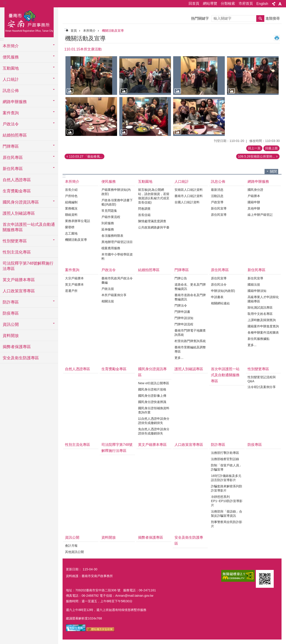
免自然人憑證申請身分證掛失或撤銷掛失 (154, 431)
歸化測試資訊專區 (260, 307)
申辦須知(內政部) (223, 291)
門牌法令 (181, 305)
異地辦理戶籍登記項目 (117, 242)
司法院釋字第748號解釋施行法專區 (28, 266)
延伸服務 (108, 229)
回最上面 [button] (271, 148)
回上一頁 (254, 148)
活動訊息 (217, 196)
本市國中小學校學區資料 (117, 257)
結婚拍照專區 (15, 135)
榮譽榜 (70, 227)
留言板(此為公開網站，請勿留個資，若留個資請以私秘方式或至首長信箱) (154, 196)
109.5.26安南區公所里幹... (257, 156)
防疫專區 (11, 313)
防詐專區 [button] (11, 302)
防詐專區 (218, 445)
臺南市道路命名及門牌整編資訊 (190, 297)
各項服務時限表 (112, 236)
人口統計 (182, 182)
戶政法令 (109, 270)
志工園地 (71, 233)
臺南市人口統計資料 (189, 196)
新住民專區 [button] (13, 169)
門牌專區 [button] (11, 146)
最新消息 (217, 190)
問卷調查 (144, 209)
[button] (91, 76)
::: (5, 3)
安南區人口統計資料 (189, 190)
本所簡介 (89, 31)
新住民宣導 (219, 208)
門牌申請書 (182, 312)
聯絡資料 (71, 215)
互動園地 (145, 182)
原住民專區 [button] (13, 158)
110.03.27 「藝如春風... (86, 156)
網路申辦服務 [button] (15, 102)
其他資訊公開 (74, 552)
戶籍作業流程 (111, 217)
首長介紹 (71, 190)
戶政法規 (108, 289)
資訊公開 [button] (11, 324)
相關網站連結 (220, 303)
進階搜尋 (273, 18)
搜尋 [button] (260, 19)
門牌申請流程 (184, 324)
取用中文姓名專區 (260, 314)
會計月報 (71, 546)
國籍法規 (254, 285)
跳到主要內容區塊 (2, 2)
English (262, 4)
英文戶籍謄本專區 (19, 280)
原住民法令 (219, 285)
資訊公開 (72, 537)
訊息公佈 (218, 182)
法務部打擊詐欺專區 (225, 453)
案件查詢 (72, 270)
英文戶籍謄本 (74, 285)
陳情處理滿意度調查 (152, 221)
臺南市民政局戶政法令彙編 (117, 280)
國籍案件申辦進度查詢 (263, 326)
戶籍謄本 (254, 196)
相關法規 (108, 301)
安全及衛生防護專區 (21, 358)
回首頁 (194, 3)
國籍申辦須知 (257, 291)
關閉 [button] (273, 171)
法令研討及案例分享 (262, 387)
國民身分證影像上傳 (152, 396)
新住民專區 (257, 270)
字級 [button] (280, 4)
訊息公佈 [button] (11, 91)
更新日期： (74, 569)
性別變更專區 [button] (15, 241)
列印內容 (277, 38)
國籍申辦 (254, 202)
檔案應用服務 (111, 248)
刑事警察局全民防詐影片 (227, 524)
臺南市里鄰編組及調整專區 (190, 349)
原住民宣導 (219, 215)
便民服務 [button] (11, 57)
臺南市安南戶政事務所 (29, 22)
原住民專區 (220, 270)
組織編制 (71, 202)
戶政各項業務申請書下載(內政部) (117, 202)
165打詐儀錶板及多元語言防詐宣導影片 (226, 478)
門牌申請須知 (184, 318)
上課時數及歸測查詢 (262, 320)
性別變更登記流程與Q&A (262, 379)
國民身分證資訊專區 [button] (21, 202)
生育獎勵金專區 (17, 191)
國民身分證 (255, 190)
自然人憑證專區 (17, 180)
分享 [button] (274, 4)
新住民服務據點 (259, 339)
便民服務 (109, 182)
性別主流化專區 (17, 252)
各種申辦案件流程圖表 (263, 332)
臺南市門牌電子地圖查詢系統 (190, 333)
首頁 (74, 31)
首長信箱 (144, 215)
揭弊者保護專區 (17, 347)
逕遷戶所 (71, 291)
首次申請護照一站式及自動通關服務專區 (29, 227)
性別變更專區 (258, 369)
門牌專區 (182, 270)
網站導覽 (210, 3)
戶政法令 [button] (11, 124)
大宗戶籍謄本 (74, 278)
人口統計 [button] (11, 79)
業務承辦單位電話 (78, 221)
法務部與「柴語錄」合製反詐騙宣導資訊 (227, 514)
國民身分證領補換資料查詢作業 (154, 410)
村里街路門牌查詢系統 (190, 341)
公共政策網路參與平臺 (154, 227)
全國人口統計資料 (187, 202)
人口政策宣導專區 (19, 291)
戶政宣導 (217, 202)
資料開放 (11, 336)
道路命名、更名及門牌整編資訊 (190, 287)
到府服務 (108, 223)
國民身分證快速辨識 (152, 402)
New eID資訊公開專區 (154, 383)
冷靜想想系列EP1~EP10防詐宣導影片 (227, 501)
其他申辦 (254, 208)
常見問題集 (109, 211)
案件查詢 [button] (11, 113)
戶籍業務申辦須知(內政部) (116, 192)
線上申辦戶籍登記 (260, 215)
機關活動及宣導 (113, 31)
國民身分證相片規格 (152, 389)
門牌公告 (181, 278)
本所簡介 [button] (11, 46)
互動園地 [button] (11, 68)
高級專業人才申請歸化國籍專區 (263, 299)
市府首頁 (246, 3)
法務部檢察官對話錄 (225, 459)
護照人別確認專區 (19, 213)
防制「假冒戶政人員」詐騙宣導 (227, 467)
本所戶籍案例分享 (114, 295)
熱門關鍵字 (200, 18)
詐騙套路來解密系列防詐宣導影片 (227, 488)
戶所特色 (71, 196)
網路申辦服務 (258, 182)
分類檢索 (228, 3)
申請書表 (217, 297)
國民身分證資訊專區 (152, 372)
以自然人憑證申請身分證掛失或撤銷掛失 (154, 421)
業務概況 (71, 208)
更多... (179, 358)
